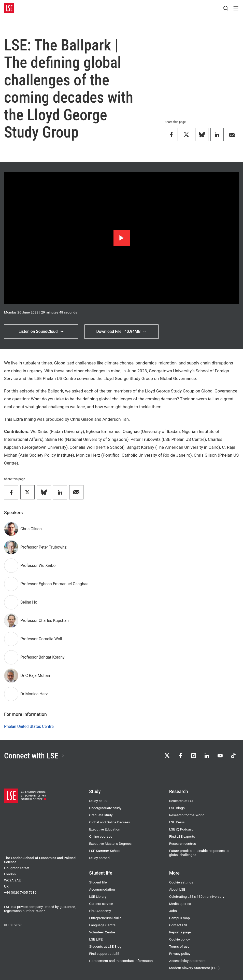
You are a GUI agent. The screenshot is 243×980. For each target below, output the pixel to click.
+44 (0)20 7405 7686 (20, 892)
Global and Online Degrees (109, 822)
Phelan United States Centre (29, 726)
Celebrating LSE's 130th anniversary (197, 896)
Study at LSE (99, 801)
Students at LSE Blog (105, 946)
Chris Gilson (31, 529)
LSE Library (98, 896)
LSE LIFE (96, 939)
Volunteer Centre (102, 932)
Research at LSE (182, 801)
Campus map (180, 918)
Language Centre (102, 925)
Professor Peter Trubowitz (43, 547)
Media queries (180, 904)
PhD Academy (100, 911)
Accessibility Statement (187, 961)
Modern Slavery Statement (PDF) (195, 968)
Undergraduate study (105, 808)
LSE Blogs (177, 808)
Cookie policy (180, 939)
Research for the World (187, 815)
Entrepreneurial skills (105, 918)
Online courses (101, 836)
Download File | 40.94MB (121, 331)
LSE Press (177, 822)
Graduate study (101, 815)
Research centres (183, 843)
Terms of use (179, 946)
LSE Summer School (105, 851)
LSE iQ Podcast (181, 829)
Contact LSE (179, 925)
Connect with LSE (34, 756)
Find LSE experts (182, 836)
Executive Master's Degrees (110, 843)
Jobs (173, 911)
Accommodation (102, 889)
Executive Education (105, 829)
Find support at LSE (104, 954)
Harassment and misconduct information (121, 961)
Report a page (180, 932)
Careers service (101, 904)
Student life (98, 882)
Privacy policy (180, 954)
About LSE (177, 889)
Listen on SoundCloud (41, 331)
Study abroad (99, 858)
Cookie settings (181, 882)
